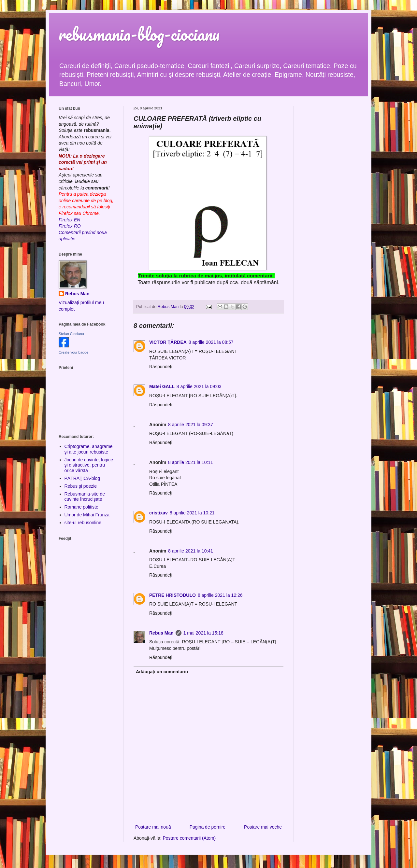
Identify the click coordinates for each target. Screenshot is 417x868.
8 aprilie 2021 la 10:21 (192, 513)
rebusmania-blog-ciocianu (139, 34)
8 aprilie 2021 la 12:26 (220, 595)
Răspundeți (161, 367)
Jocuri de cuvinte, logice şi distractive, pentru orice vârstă (89, 465)
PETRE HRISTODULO (173, 595)
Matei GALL (162, 386)
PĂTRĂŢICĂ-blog (82, 478)
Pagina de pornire (208, 827)
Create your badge (73, 352)
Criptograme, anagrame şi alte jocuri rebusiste (89, 449)
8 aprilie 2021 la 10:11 (191, 462)
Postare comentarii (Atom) (189, 838)
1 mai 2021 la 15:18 (203, 633)
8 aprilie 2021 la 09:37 (191, 425)
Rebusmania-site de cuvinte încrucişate (85, 497)
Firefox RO (70, 226)
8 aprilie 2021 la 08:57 (211, 342)
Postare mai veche (263, 827)
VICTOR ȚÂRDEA (168, 342)
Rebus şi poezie (81, 486)
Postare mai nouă (153, 827)
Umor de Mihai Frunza (87, 515)
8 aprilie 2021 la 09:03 (199, 386)
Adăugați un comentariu (162, 672)
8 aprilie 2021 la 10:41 (191, 551)
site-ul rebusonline (83, 523)
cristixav (158, 513)
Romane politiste (81, 507)
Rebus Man (161, 633)
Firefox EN (69, 220)
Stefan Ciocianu (71, 334)
